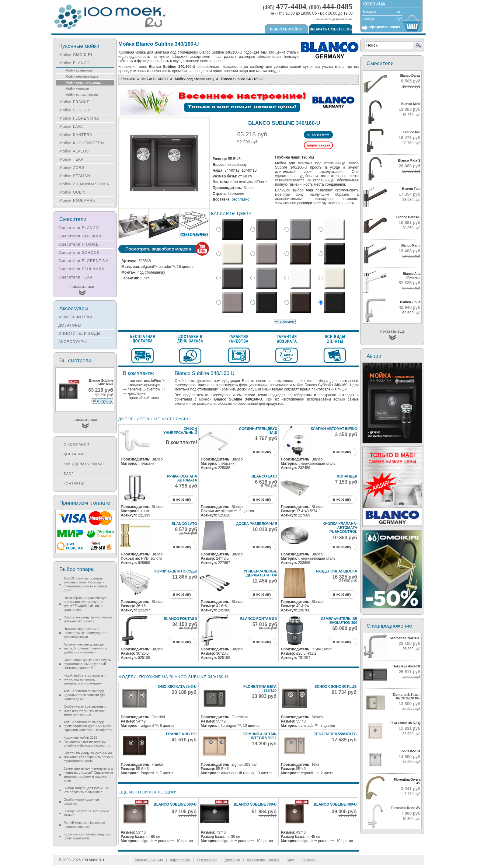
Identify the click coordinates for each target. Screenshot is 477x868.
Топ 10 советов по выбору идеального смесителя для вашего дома (85, 695)
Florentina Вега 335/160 (260, 689)
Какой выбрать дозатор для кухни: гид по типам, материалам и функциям (85, 679)
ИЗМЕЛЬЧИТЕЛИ (75, 317)
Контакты (74, 483)
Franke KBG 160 (181, 734)
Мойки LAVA (71, 127)
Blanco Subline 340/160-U (101, 382)
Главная (128, 79)
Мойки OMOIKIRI (76, 55)
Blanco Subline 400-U (335, 804)
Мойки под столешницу (195, 79)
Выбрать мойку (286, 29)
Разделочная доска (337, 571)
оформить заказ (384, 27)
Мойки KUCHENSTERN (82, 143)
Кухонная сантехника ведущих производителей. (87, 836)
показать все (82, 287)
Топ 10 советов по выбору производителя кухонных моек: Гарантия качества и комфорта (88, 726)
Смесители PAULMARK (82, 269)
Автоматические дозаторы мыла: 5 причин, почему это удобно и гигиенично (85, 648)
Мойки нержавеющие (82, 76)
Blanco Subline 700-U (255, 804)
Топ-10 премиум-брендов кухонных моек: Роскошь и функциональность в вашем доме (85, 584)
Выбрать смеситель (331, 29)
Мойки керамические (82, 95)
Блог (69, 474)
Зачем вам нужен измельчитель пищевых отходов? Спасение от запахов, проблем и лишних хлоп (88, 774)
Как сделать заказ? (84, 464)
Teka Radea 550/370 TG (335, 734)
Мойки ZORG (72, 168)
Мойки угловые (77, 89)
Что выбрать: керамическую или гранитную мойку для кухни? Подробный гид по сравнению (85, 604)
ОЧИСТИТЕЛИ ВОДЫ (80, 334)
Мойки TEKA (71, 159)
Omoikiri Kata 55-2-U (177, 687)
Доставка (74, 454)
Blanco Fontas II (180, 619)
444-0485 (337, 7)
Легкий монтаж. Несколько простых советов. (84, 825)
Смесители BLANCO (79, 228)
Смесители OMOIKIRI (80, 236)
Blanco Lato (264, 476)
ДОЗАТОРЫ (70, 325)
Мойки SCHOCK (75, 110)
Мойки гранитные (79, 70)
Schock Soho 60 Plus (336, 687)
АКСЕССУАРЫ (73, 342)
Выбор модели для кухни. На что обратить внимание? (86, 790)
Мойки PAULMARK (77, 201)
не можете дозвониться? (334, 19)
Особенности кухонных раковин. (82, 801)
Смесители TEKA (76, 277)
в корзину (262, 452)
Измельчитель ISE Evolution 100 (339, 621)
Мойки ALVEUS (74, 151)
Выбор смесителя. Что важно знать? (86, 813)
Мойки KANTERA (76, 135)
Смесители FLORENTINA (84, 261)
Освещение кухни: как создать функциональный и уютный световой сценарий (87, 664)
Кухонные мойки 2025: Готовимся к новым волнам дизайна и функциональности (87, 741)
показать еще (392, 331)
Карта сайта (180, 860)
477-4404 (291, 7)
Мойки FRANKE (74, 102)
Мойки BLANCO (155, 79)
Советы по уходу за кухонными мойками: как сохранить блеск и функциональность (88, 757)
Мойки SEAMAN (75, 176)
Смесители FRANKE (79, 244)
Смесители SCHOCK (79, 253)
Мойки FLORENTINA (79, 118)
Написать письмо (148, 860)
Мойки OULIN (72, 192)
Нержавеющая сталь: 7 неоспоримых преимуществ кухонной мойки (85, 633)
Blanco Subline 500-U (175, 804)
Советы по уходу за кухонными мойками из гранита (88, 619)
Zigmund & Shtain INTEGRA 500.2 (259, 736)
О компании (77, 444)
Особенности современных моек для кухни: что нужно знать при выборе (85, 710)
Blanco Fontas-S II (259, 619)
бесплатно (241, 199)
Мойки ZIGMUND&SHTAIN (85, 184)
